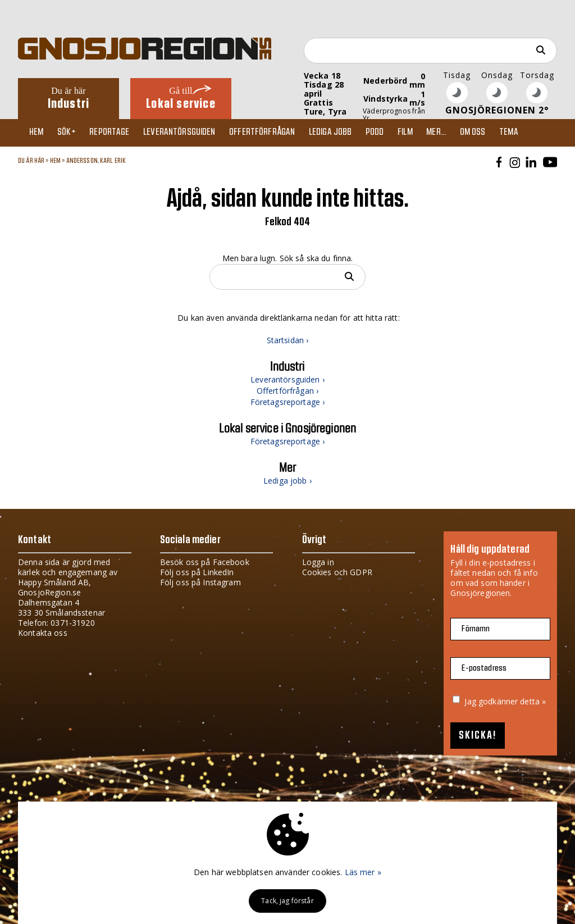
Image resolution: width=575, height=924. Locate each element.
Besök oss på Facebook (205, 562)
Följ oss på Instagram (200, 582)
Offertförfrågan (275, 133)
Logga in (318, 562)
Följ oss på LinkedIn (197, 572)
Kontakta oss (43, 633)
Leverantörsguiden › (287, 379)
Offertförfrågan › (287, 391)
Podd (393, 133)
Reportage (117, 133)
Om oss (499, 133)
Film (426, 133)
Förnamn (476, 629)
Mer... (460, 133)
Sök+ (72, 133)
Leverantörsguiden (190, 133)
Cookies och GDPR (337, 572)
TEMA (537, 133)
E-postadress (484, 668)
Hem (39, 133)
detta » (533, 701)
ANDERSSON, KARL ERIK (96, 161)
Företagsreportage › (288, 402)
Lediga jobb (346, 133)
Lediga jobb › (287, 481)
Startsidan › (288, 340)
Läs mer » (363, 872)
